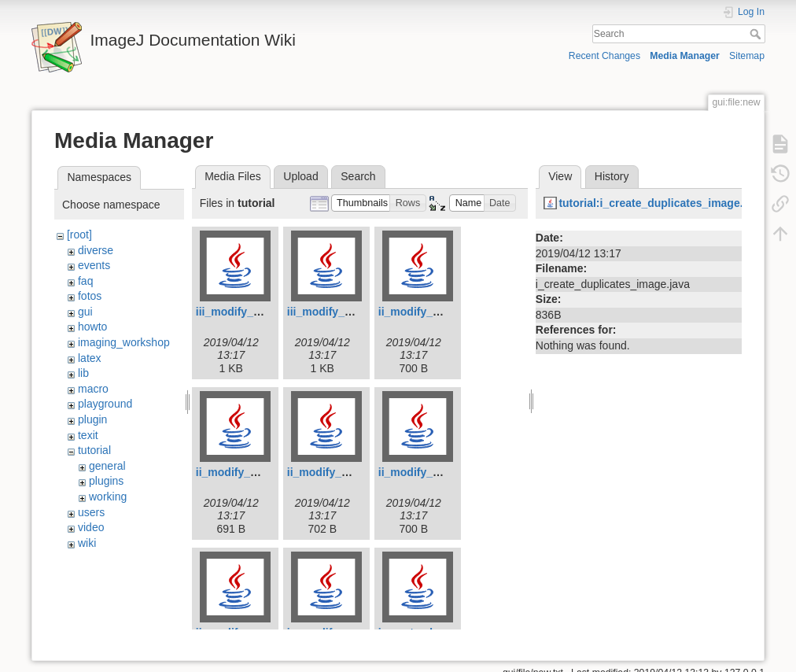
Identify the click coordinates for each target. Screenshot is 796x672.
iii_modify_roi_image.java (263, 312)
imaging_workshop (124, 342)
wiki (87, 543)
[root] (79, 234)
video (91, 527)
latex (90, 358)
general (107, 466)
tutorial (94, 450)
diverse (96, 250)
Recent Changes (604, 56)
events (94, 265)
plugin (92, 419)
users (91, 512)
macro (93, 389)
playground (105, 404)
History (612, 176)
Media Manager (685, 56)
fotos (90, 296)
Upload (300, 176)
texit (88, 435)
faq (85, 281)
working (108, 497)
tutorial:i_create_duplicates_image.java (661, 203)
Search (757, 34)
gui (85, 312)
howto (92, 327)
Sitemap (747, 56)
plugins (106, 481)
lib (83, 373)
